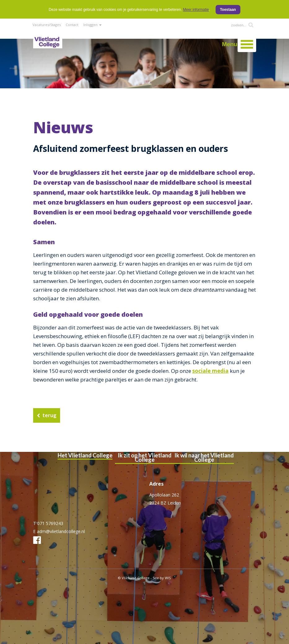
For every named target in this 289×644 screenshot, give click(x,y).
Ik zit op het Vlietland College (145, 457)
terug (49, 415)
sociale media (210, 371)
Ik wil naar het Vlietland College (204, 457)
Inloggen (92, 25)
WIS (168, 578)
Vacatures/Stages (47, 25)
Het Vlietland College (85, 455)
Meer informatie (196, 10)
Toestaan (228, 10)
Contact (72, 25)
